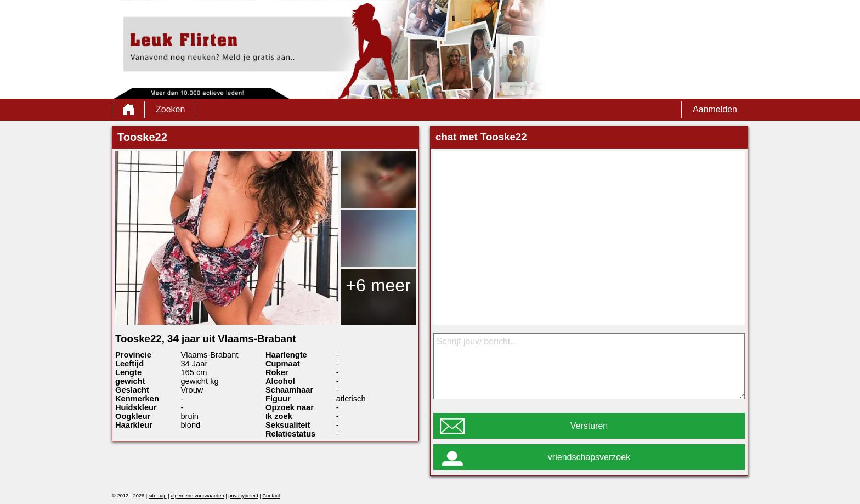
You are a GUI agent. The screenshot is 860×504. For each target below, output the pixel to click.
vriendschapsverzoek (589, 457)
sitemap (158, 496)
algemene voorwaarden (197, 496)
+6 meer (378, 285)
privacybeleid (243, 496)
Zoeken (170, 109)
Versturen (589, 426)
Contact (271, 496)
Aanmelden (715, 109)
